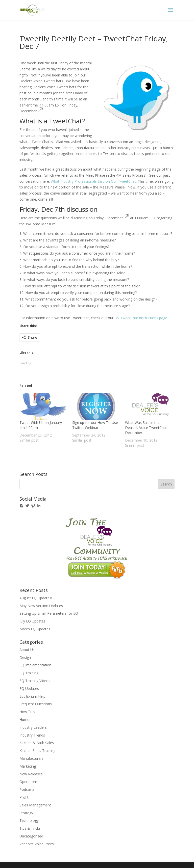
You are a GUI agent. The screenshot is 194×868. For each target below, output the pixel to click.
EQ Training (29, 673)
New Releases (31, 774)
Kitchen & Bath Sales (37, 743)
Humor (25, 720)
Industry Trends (32, 735)
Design (25, 657)
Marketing (28, 766)
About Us (27, 650)
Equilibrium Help (32, 696)
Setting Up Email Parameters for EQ (49, 613)
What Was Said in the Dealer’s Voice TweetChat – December (148, 428)
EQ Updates (29, 688)
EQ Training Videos (35, 681)
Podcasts (27, 789)
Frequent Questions (36, 704)
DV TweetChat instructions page (141, 318)
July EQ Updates (32, 621)
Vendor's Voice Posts (37, 844)
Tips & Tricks (30, 828)
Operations (29, 782)
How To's (27, 712)
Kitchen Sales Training (37, 751)
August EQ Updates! (36, 598)
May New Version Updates (41, 606)
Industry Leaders (33, 727)
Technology (29, 820)
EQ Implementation (35, 665)
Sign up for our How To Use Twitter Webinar (95, 425)
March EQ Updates (35, 629)
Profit (24, 797)
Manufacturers (31, 758)
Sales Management (35, 805)
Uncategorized (31, 836)
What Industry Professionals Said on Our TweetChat (93, 181)
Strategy (26, 813)
